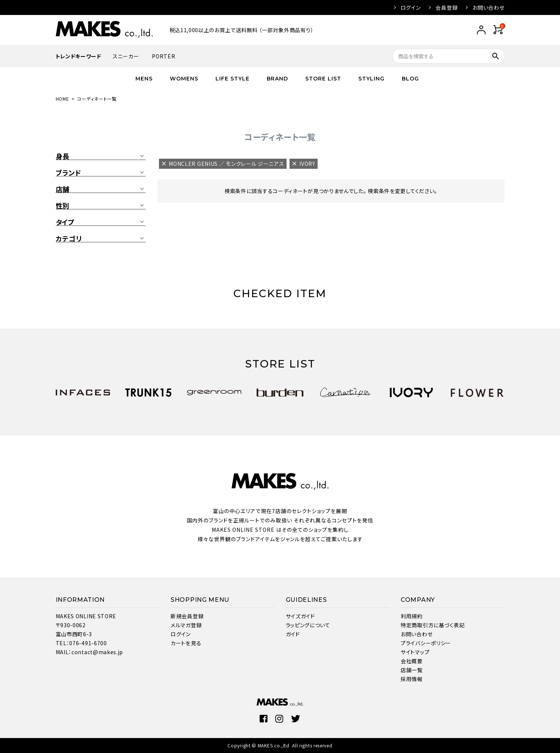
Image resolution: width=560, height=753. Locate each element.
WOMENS (184, 79)
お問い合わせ (488, 7)
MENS (144, 79)
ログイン (411, 7)
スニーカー (126, 56)
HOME (62, 99)
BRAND (277, 79)
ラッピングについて (308, 625)
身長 (63, 156)
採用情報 (412, 679)
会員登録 (446, 7)
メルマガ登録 (186, 625)
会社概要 (412, 661)
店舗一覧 (412, 670)
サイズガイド (300, 616)
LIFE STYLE (232, 79)
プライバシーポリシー (426, 643)
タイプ (65, 222)
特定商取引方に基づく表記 (433, 625)
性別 (63, 206)
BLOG (410, 79)
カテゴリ (69, 239)
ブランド (68, 173)
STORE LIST (323, 79)
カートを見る (186, 643)
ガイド (293, 634)
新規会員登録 (187, 616)
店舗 (63, 189)
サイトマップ (415, 652)
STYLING (371, 79)
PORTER (163, 56)
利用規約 (412, 616)
